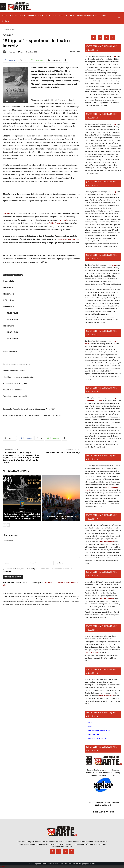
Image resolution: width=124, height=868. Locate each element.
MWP (93, 864)
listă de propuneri (107, 542)
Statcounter (5, 867)
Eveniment (12, 30)
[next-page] (8, 525)
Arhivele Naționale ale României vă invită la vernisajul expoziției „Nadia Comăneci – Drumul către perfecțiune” (22, 516)
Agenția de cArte (16, 52)
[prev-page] (4, 525)
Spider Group (54, 223)
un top (114, 56)
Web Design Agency (82, 864)
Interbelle (7, 213)
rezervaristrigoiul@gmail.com (68, 239)
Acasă (5, 30)
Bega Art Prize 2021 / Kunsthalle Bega (63, 452)
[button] (119, 18)
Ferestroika (64, 220)
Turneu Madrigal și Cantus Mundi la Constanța (61, 517)
